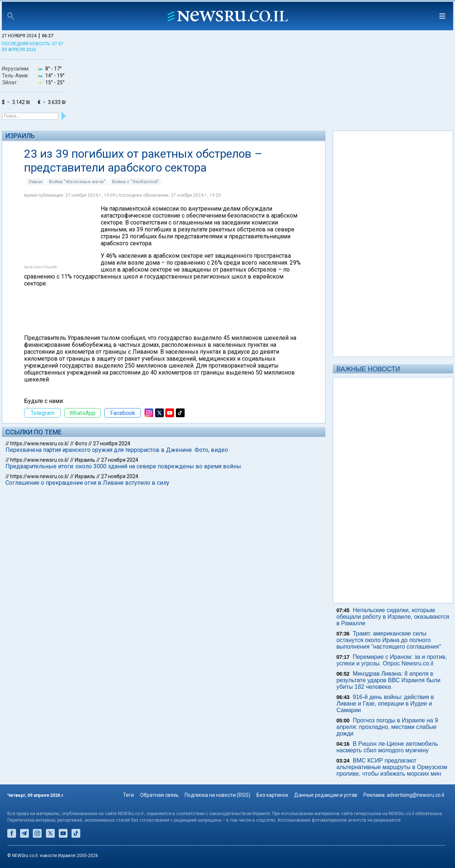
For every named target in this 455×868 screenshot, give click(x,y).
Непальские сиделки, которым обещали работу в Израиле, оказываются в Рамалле (393, 617)
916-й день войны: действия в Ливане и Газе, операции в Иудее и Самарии (385, 704)
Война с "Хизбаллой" (136, 182)
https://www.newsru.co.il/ (40, 443)
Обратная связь (159, 795)
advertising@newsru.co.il (415, 795)
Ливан (35, 182)
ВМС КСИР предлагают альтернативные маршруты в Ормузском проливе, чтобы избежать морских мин (392, 767)
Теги (128, 795)
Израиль (20, 136)
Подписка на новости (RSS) (217, 795)
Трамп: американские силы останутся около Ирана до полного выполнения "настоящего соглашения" (389, 640)
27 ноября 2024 (112, 443)
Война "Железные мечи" (77, 182)
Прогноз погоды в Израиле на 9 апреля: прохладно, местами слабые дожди (387, 727)
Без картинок (272, 795)
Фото (81, 443)
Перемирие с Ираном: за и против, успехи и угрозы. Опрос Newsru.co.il (392, 660)
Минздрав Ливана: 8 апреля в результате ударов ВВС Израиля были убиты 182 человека (388, 680)
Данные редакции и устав (326, 795)
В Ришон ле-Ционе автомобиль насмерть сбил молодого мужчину (387, 747)
